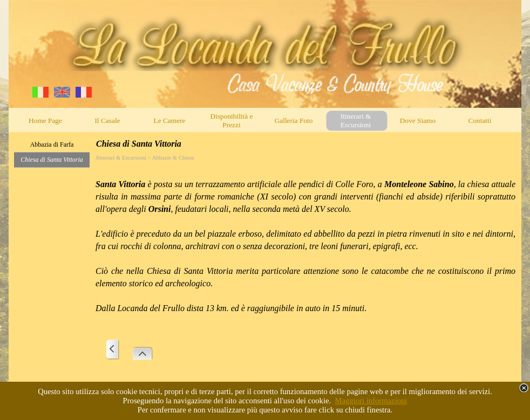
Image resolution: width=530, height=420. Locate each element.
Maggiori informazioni (371, 401)
